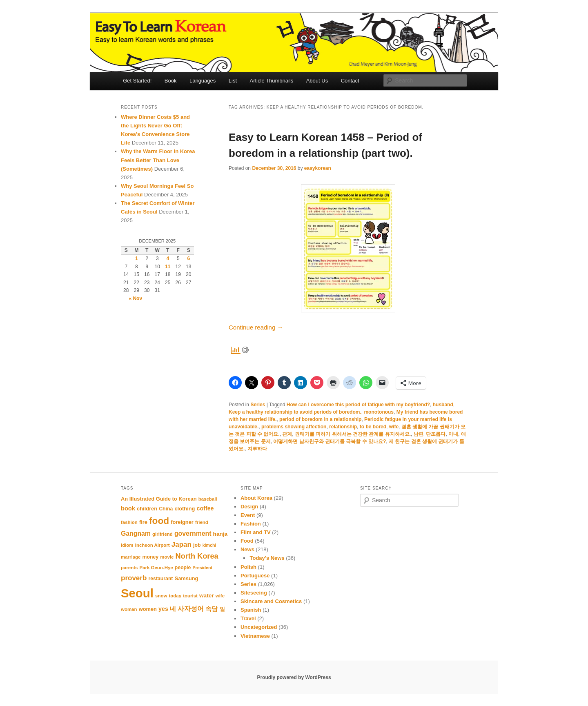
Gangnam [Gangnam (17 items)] (136, 533)
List (233, 81)
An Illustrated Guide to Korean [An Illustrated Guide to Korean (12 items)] (159, 499)
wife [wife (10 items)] (220, 596)
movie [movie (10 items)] (167, 557)
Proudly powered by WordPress (294, 677)
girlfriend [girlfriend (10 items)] (163, 534)
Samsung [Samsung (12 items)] (187, 578)
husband (443, 405)
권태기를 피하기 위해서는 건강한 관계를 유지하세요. (353, 434)
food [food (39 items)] (159, 521)
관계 (287, 434)
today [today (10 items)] (175, 596)
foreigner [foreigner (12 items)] (182, 522)
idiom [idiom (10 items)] (127, 545)
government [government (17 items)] (193, 533)
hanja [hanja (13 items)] (220, 534)
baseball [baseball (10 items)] (208, 499)
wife (394, 427)
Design (249, 507)
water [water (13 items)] (207, 596)
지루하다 (257, 449)
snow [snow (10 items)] (161, 596)
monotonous (379, 412)
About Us (317, 81)
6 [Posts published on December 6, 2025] (188, 258)
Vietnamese (255, 636)
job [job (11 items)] (197, 545)
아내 (453, 434)
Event (248, 515)
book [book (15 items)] (128, 508)
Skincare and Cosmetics (271, 601)
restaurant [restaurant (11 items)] (161, 579)
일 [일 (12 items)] (222, 609)
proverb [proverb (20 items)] (134, 578)
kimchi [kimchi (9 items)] (209, 545)
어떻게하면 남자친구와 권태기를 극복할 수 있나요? (330, 441)
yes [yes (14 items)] (163, 609)
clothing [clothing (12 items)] (185, 509)
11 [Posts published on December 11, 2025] (168, 267)
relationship (343, 427)
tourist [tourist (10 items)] (190, 596)
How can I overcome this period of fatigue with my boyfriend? (358, 405)
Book (171, 81)
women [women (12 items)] (148, 609)
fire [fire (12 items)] (143, 522)
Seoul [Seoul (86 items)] (137, 593)
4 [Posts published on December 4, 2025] (168, 258)
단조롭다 (436, 434)
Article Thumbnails (272, 81)
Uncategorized (259, 627)
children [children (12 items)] (147, 509)
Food (247, 541)
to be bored (373, 427)
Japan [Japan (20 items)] (182, 545)
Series (258, 405)
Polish (248, 567)
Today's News (267, 558)
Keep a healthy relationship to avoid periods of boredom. (295, 412)
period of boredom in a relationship (320, 419)
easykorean (318, 168)
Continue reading (256, 327)
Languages (203, 81)
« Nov (135, 298)
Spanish (251, 610)
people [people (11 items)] (183, 568)
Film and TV (256, 532)
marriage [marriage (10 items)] (131, 557)
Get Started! (137, 81)
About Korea (256, 498)
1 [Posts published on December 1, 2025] (137, 258)
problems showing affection (294, 427)
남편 (419, 434)
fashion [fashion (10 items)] (129, 522)
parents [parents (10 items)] (129, 568)
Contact (350, 81)
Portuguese (255, 576)
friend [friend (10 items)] (202, 522)
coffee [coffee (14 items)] (205, 508)
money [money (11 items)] (150, 557)
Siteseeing (254, 593)
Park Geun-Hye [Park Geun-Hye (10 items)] (156, 568)
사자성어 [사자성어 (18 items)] (191, 608)
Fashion (251, 524)
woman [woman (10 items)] (129, 609)
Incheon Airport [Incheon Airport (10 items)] (153, 545)
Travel (248, 618)
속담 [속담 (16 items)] (212, 609)
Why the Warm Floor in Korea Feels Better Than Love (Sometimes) (158, 160)
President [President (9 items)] (203, 568)
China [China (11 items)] (166, 509)
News (247, 549)
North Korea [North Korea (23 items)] (197, 556)
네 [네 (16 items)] (173, 609)
